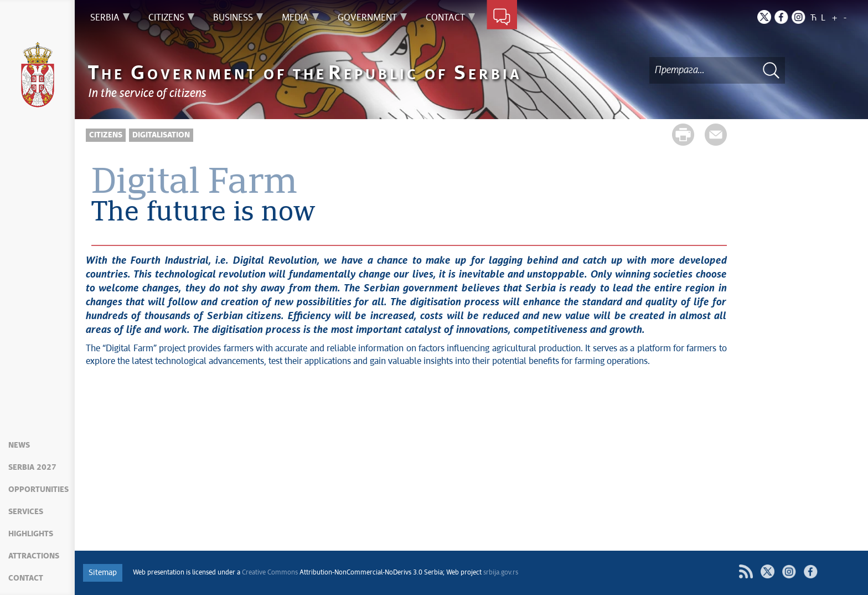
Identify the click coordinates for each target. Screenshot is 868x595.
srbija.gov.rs (501, 573)
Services (26, 512)
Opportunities (38, 490)
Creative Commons (270, 573)
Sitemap (103, 573)
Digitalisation (161, 135)
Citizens (106, 135)
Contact (26, 578)
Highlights (31, 534)
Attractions (34, 556)
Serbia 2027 (32, 468)
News (19, 445)
